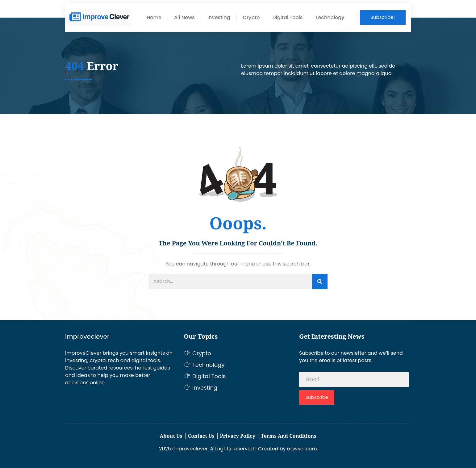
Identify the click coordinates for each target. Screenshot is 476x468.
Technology (330, 18)
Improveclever (87, 336)
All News (184, 18)
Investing (219, 18)
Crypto (251, 18)
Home (154, 18)
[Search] (320, 282)
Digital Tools (287, 18)
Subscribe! (383, 17)
